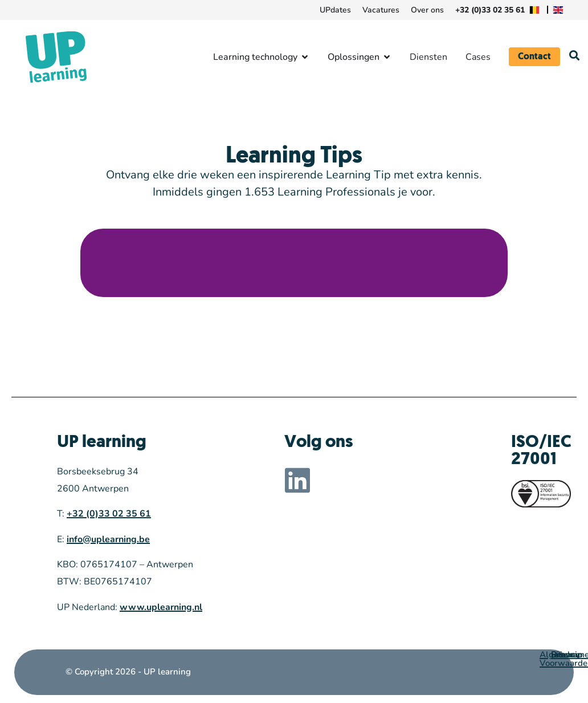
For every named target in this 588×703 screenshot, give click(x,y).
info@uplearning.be (108, 539)
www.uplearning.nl (161, 607)
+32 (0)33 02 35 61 (109, 514)
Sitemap (567, 655)
